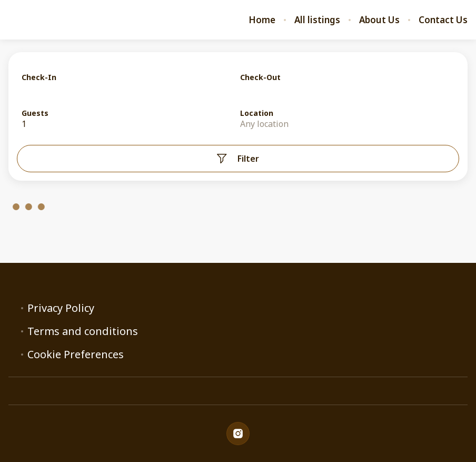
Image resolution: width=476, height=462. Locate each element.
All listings (317, 20)
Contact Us (443, 20)
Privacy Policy (61, 308)
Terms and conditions (83, 331)
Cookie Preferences (76, 355)
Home (262, 20)
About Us (379, 20)
